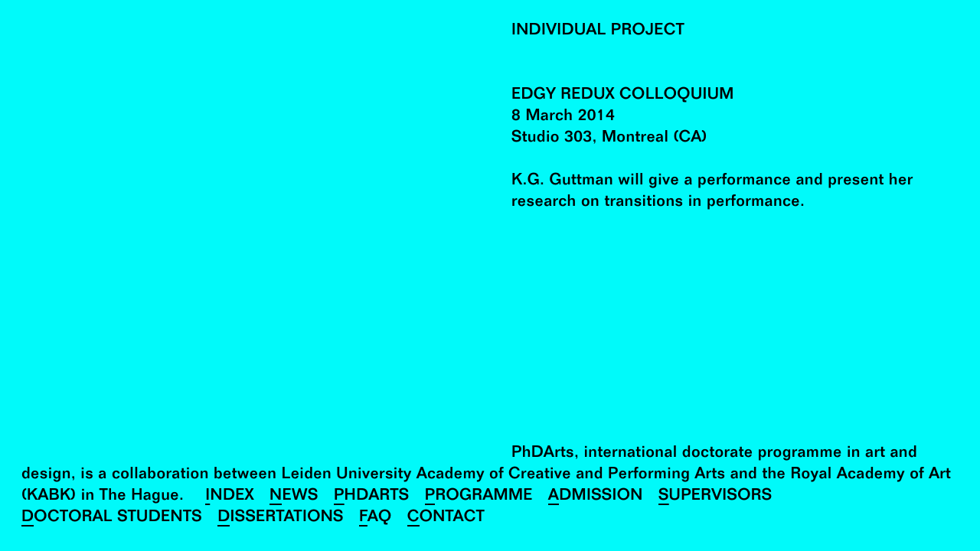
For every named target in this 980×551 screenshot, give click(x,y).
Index (230, 497)
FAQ (376, 518)
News (294, 497)
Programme (479, 497)
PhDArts (372, 497)
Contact (446, 518)
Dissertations (281, 518)
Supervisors (715, 497)
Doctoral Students (112, 518)
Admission (596, 497)
